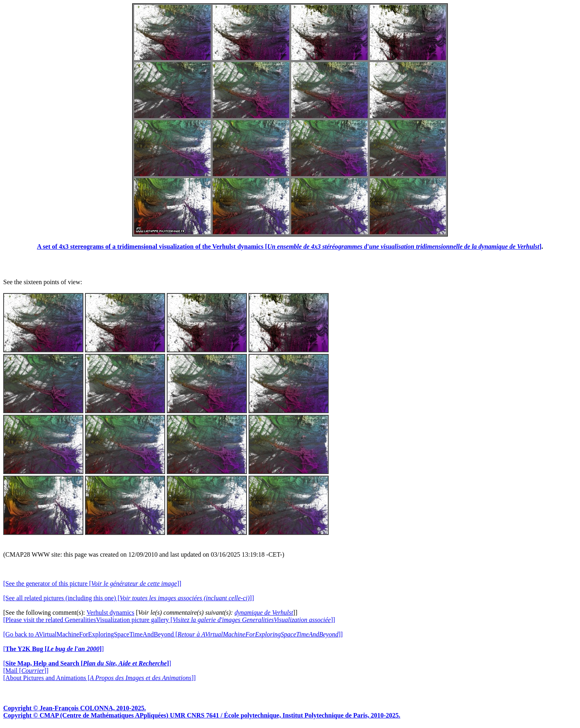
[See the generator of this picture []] (92, 583)
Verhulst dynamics (111, 613)
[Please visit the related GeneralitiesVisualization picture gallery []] (169, 620)
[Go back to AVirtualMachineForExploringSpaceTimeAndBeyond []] (173, 634)
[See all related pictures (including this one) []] (128, 598)
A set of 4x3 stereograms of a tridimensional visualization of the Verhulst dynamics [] (289, 246)
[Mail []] (26, 671)
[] (54, 649)
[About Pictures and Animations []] (99, 678)
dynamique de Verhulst (264, 613)
